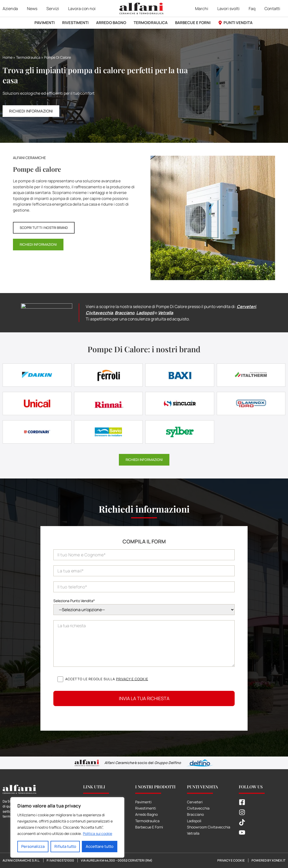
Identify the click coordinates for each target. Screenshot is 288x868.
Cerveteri (246, 306)
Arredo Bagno (146, 814)
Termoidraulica (28, 57)
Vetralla (165, 313)
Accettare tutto (100, 846)
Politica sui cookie (98, 833)
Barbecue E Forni (149, 827)
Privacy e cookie (132, 679)
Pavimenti (143, 802)
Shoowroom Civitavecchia (209, 827)
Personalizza (33, 846)
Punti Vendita (202, 787)
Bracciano (125, 313)
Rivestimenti (146, 808)
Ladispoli (145, 313)
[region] (67, 827)
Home (8, 57)
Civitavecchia (99, 313)
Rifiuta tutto (65, 846)
